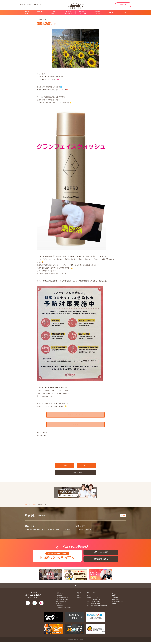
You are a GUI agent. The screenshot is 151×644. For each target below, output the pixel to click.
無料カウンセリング (117, 601)
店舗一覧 (111, 12)
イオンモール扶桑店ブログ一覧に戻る (76, 474)
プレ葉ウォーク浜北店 (83, 530)
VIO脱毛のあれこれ (61, 603)
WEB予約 (123, 5)
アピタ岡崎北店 (30, 530)
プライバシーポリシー (117, 603)
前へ (65, 467)
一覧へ (123, 516)
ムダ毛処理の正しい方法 (63, 601)
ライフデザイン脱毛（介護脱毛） (65, 610)
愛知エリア (30, 527)
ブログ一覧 (33, 506)
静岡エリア (80, 527)
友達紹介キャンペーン (93, 599)
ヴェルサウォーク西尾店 (46, 530)
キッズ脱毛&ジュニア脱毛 (97, 12)
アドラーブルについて (26, 12)
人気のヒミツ (60, 605)
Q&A (125, 12)
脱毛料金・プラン (40, 12)
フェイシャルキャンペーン (68, 12)
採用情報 (114, 605)
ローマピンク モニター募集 (83, 12)
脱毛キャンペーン (54, 12)
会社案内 (114, 597)
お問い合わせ (115, 599)
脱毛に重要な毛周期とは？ (63, 599)
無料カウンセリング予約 (75, 415)
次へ (86, 467)
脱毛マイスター (61, 607)
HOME (27, 506)
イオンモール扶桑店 (63, 530)
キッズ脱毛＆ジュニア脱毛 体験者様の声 (98, 607)
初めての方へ (60, 597)
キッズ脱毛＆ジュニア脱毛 (94, 605)
